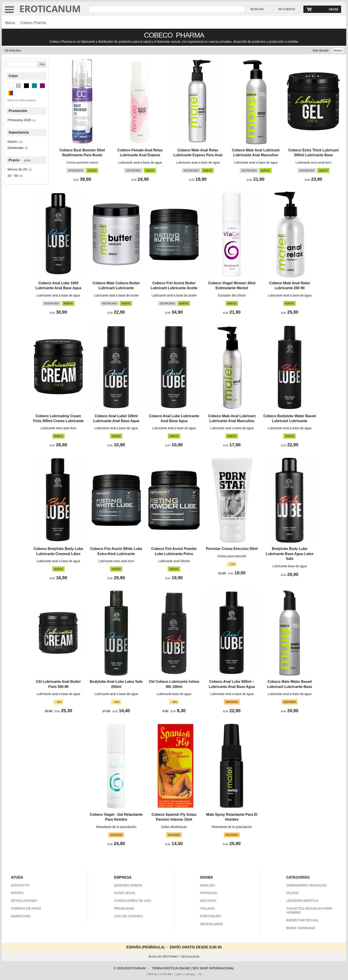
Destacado (16, 148)
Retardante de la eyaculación (116, 827)
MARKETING (21, 916)
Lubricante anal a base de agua (140, 162)
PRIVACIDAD (124, 908)
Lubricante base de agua (290, 566)
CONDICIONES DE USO (133, 901)
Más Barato (321, 50)
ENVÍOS (17, 893)
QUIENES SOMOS (128, 885)
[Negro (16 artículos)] (26, 86)
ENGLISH (208, 885)
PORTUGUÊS (211, 916)
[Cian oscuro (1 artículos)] (34, 86)
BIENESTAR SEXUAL (303, 920)
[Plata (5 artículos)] (18, 86)
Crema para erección (232, 556)
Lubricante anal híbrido (174, 561)
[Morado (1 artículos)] (42, 86)
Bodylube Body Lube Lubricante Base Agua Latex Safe (290, 554)
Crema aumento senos (82, 162)
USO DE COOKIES (129, 916)
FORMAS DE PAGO (26, 908)
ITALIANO (208, 908)
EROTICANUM (50, 9)
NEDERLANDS (212, 924)
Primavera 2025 (19, 120)
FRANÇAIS (209, 893)
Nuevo (338, 50)
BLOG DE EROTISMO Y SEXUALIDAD (174, 957)
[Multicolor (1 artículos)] (10, 93)
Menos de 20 (17, 169)
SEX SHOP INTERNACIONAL (213, 968)
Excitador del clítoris (232, 295)
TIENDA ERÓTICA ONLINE (171, 968)
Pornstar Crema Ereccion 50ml (232, 549)
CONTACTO (20, 885)
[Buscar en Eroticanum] (167, 9)
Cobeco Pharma (33, 23)
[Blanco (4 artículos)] (10, 86)
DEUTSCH (208, 901)
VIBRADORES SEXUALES (306, 885)
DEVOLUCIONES (24, 901)
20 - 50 (13, 175)
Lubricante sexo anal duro (313, 162)
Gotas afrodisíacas (174, 827)
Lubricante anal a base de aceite (116, 295)
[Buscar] (22, 64)
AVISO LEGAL (125, 893)
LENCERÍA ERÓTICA (302, 901)
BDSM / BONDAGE (301, 928)
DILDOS (293, 893)
